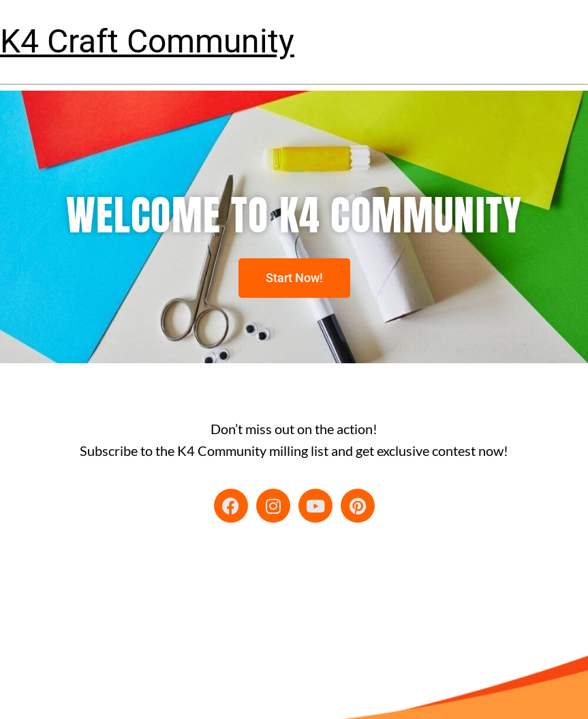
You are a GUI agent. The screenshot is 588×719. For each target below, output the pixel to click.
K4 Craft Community (147, 41)
